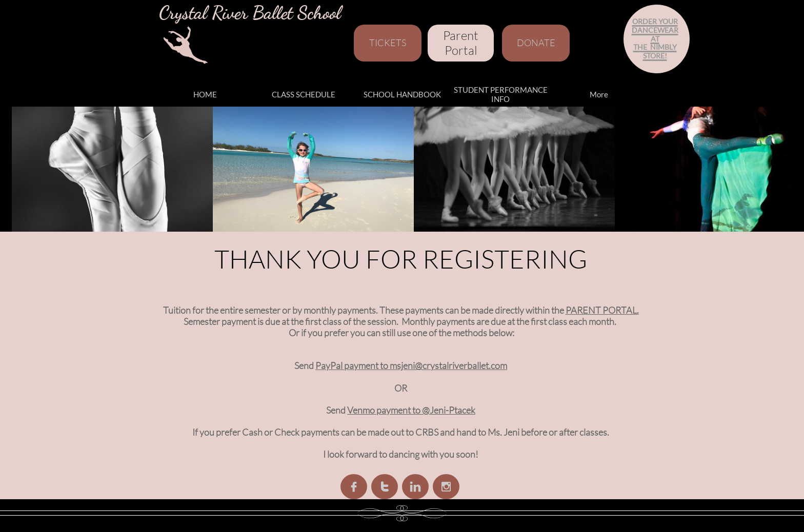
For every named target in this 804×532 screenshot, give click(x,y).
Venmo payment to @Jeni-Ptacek (411, 410)
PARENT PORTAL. (602, 310)
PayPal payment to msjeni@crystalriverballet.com (411, 365)
